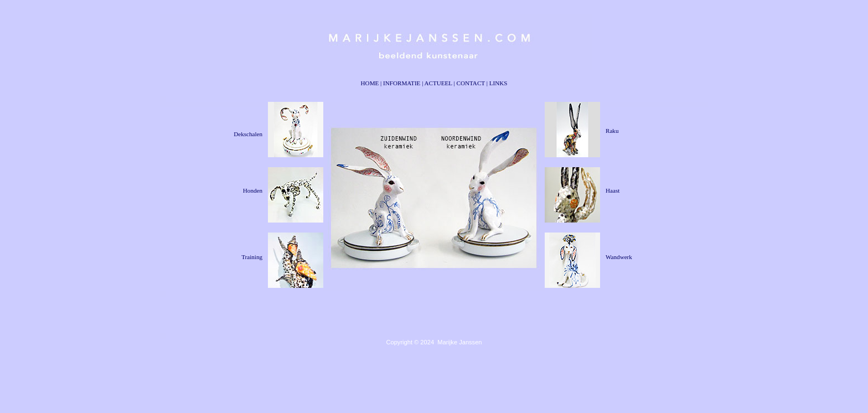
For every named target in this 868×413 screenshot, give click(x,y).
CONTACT (471, 83)
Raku (612, 131)
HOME (370, 83)
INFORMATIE (402, 83)
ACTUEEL (438, 83)
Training (252, 257)
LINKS (498, 83)
